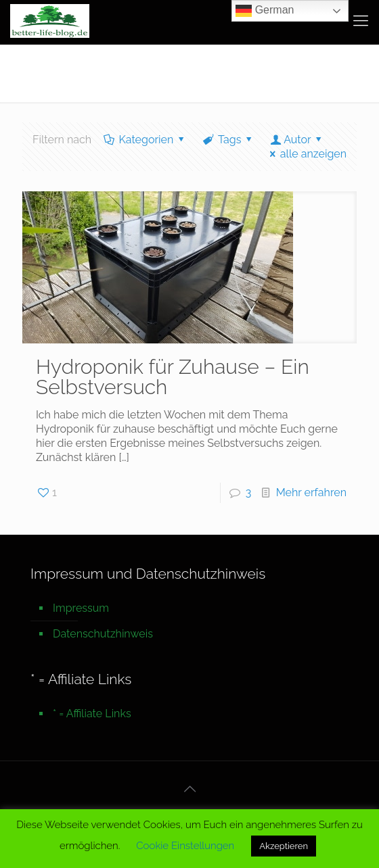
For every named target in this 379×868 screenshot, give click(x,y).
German (265, 11)
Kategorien (145, 140)
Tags (229, 140)
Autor (297, 140)
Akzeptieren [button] (284, 846)
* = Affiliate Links (92, 714)
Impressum (81, 608)
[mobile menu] (361, 20)
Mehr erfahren (311, 492)
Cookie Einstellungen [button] (185, 846)
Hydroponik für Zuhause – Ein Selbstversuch (173, 377)
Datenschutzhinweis (103, 634)
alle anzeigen (306, 154)
